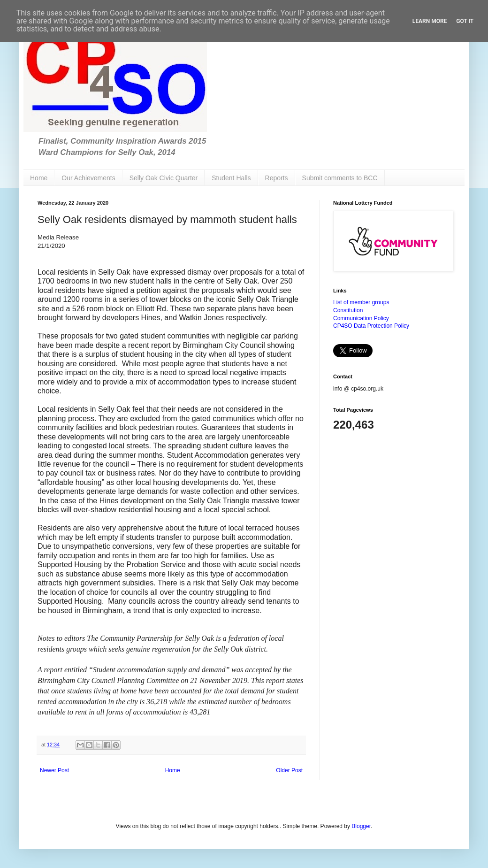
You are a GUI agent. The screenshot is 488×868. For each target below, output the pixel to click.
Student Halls (231, 178)
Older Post (289, 770)
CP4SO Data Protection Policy (371, 326)
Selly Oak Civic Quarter (164, 178)
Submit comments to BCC (340, 178)
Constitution (348, 310)
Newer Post (54, 770)
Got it (465, 21)
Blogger (361, 826)
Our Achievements (88, 178)
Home (39, 178)
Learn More (430, 21)
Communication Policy (361, 318)
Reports (277, 178)
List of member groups (361, 302)
